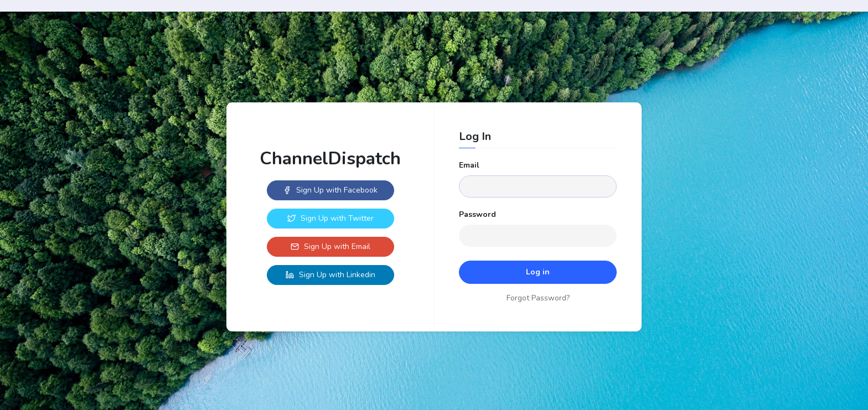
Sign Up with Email (330, 246)
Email (469, 165)
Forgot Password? (538, 298)
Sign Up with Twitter (330, 218)
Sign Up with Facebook (330, 190)
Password (477, 214)
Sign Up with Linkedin (330, 275)
